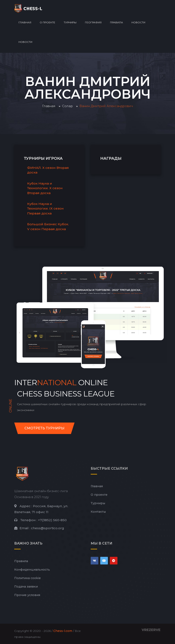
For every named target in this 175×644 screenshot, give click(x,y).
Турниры (70, 22)
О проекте (47, 22)
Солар (67, 106)
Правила (116, 22)
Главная (25, 22)
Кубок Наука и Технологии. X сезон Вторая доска (45, 188)
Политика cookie (28, 578)
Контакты (98, 512)
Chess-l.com (63, 631)
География (93, 22)
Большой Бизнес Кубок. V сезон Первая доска (48, 227)
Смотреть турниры (44, 428)
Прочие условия (27, 595)
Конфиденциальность (32, 570)
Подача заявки (26, 587)
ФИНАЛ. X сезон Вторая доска (48, 170)
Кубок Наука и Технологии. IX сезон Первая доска (45, 209)
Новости (138, 22)
